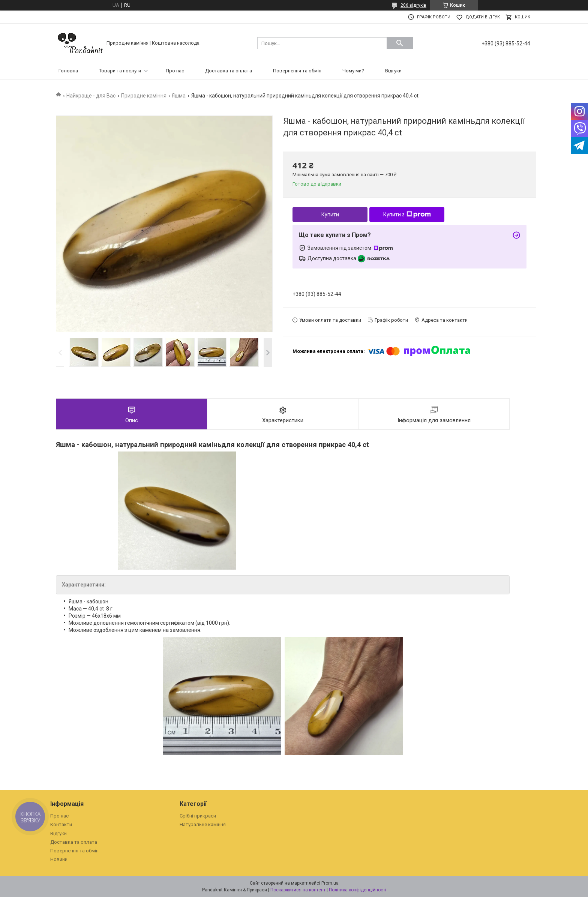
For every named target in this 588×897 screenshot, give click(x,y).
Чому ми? (353, 71)
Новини (59, 859)
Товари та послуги (120, 71)
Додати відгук (483, 17)
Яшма (179, 96)
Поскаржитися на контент (298, 890)
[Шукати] (400, 43)
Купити (330, 214)
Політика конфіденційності (358, 890)
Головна (68, 71)
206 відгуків (413, 5)
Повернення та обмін (297, 71)
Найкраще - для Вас (91, 96)
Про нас (175, 71)
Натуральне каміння (203, 824)
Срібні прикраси (198, 816)
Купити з (407, 214)
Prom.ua (330, 883)
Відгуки (393, 71)
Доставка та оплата (229, 71)
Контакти (61, 824)
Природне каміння (144, 96)
